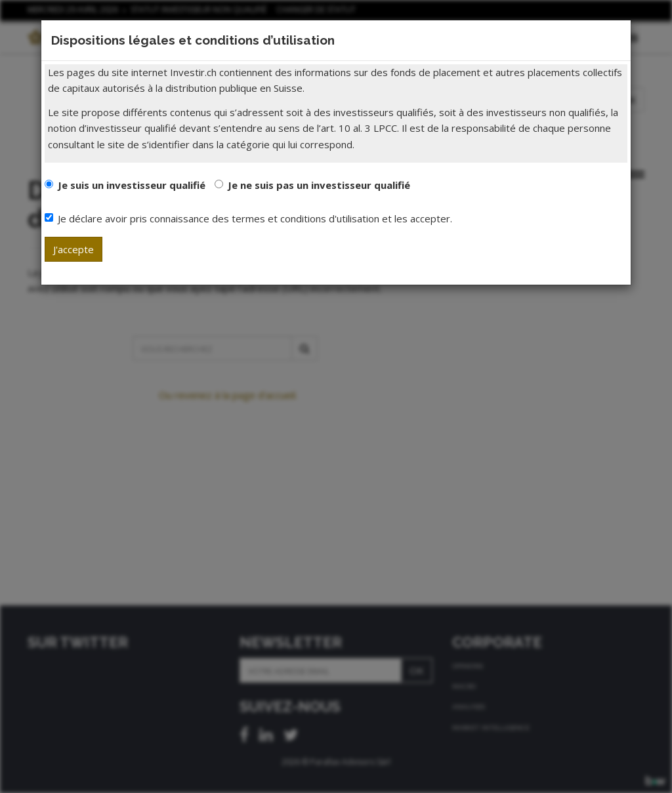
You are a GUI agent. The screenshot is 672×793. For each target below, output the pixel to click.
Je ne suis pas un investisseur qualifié (319, 185)
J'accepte (73, 249)
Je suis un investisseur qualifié (132, 185)
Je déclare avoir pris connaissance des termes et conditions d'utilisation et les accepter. (248, 218)
